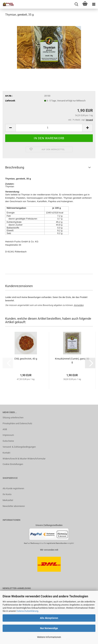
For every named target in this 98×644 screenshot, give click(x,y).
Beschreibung (15, 167)
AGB (5, 429)
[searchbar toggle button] (76, 4)
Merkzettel (8, 500)
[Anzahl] (49, 128)
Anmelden (79, 305)
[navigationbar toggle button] (94, 4)
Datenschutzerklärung (27, 611)
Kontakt (6, 453)
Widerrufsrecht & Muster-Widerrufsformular (24, 459)
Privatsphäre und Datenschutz (17, 423)
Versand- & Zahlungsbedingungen (19, 447)
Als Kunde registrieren (13, 488)
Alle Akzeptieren (49, 618)
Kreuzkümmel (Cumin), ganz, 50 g (72, 360)
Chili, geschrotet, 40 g (26, 359)
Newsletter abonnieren (14, 506)
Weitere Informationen (49, 637)
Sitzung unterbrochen (13, 418)
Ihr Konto (7, 494)
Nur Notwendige (49, 628)
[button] (10, 128)
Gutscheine (8, 441)
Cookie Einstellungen (13, 464)
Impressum (8, 435)
